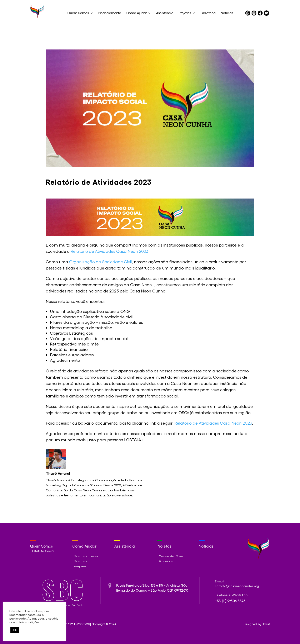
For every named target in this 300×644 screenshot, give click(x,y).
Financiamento (110, 13)
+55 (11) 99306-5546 (230, 601)
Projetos (185, 13)
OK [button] (15, 630)
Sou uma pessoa (87, 556)
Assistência (165, 13)
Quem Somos (78, 13)
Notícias (227, 13)
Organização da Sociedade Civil (101, 262)
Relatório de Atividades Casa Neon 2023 (109, 251)
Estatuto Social (43, 551)
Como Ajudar (136, 13)
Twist (266, 624)
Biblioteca (208, 13)
